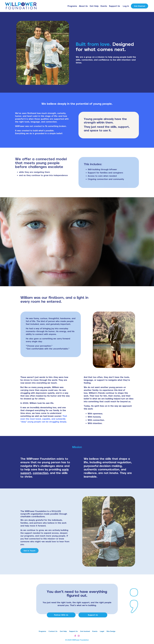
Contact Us (53, 631)
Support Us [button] (93, 615)
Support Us (114, 6)
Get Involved (85, 631)
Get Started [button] (140, 6)
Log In (126, 6)
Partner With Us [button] (61, 615)
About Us (83, 6)
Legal (102, 631)
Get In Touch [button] (29, 551)
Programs (72, 6)
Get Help (94, 6)
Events (104, 6)
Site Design (111, 631)
